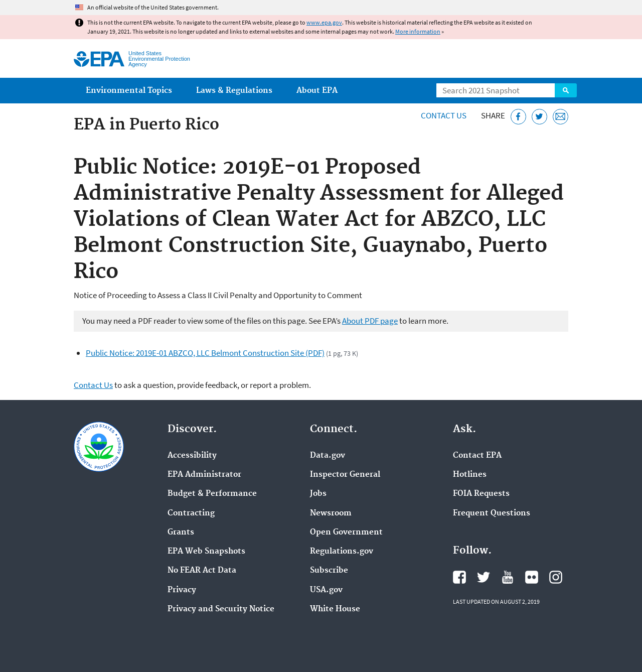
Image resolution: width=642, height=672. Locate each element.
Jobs (318, 494)
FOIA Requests (481, 494)
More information (418, 31)
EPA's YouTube (508, 577)
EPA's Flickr (532, 577)
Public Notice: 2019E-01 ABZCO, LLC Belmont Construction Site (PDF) (205, 353)
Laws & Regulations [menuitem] (234, 91)
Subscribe (329, 571)
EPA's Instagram (556, 577)
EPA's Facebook (459, 577)
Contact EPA (477, 456)
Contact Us (444, 115)
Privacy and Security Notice (221, 609)
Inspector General (345, 475)
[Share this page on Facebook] (518, 117)
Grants (181, 532)
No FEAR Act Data (202, 571)
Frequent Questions (492, 513)
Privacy (182, 590)
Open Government (346, 532)
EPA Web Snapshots (206, 552)
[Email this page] (560, 117)
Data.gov (328, 456)
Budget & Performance (212, 494)
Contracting (191, 513)
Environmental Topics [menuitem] (129, 91)
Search (566, 90)
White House (335, 609)
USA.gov (326, 590)
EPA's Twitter (484, 577)
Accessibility (192, 456)
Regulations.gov (342, 552)
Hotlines (470, 475)
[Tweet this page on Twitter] (539, 117)
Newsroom (331, 513)
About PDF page (370, 321)
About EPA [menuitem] (317, 91)
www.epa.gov (324, 22)
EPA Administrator (204, 475)
